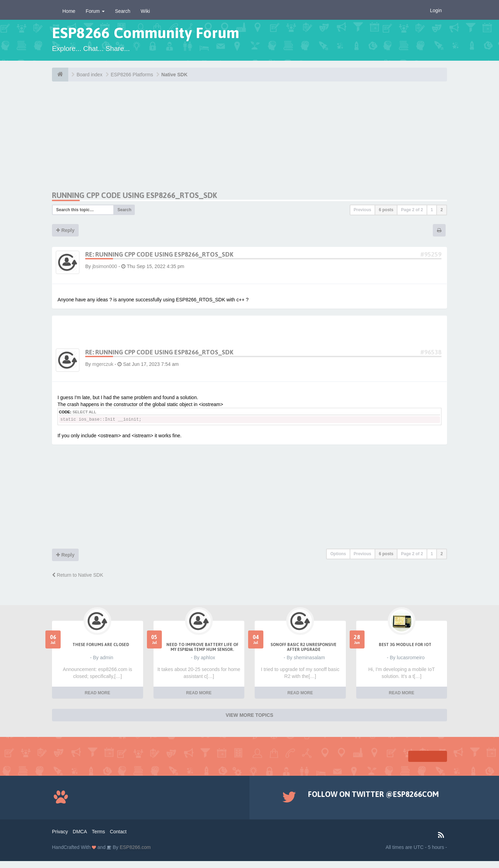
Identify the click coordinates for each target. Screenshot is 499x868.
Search (123, 11)
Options (338, 554)
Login (436, 10)
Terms (98, 832)
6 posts (386, 210)
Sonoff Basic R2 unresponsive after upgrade (304, 647)
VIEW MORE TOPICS (249, 715)
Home (69, 11)
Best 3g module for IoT (405, 645)
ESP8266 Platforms (132, 75)
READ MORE (98, 693)
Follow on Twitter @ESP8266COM (373, 794)
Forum (95, 11)
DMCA (80, 832)
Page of (412, 210)
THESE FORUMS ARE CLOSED (101, 645)
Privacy (60, 832)
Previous (363, 210)
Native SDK (174, 75)
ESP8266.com (135, 847)
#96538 (431, 352)
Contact (118, 832)
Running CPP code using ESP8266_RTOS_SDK (134, 195)
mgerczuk (103, 364)
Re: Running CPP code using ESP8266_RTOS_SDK (159, 254)
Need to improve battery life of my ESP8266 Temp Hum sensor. (202, 647)
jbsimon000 (105, 266)
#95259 (431, 254)
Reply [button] (65, 230)
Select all (84, 412)
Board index (90, 75)
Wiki (145, 11)
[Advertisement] (117, 142)
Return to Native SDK (78, 575)
